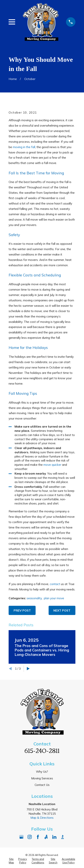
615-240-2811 (42, 750)
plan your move (54, 598)
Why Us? (42, 772)
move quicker (52, 465)
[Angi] (46, 837)
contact (55, 584)
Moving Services (42, 778)
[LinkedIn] (54, 837)
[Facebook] (38, 837)
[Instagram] (30, 837)
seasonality (34, 598)
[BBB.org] (63, 837)
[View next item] (28, 669)
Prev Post (22, 610)
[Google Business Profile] (21, 837)
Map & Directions (42, 818)
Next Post (62, 610)
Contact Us (42, 785)
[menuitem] (11, 861)
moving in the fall (24, 147)
